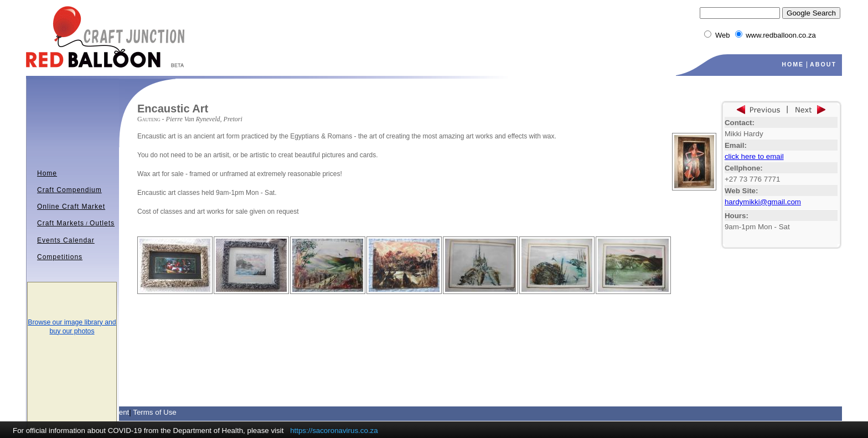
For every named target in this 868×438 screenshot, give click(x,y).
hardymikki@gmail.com (763, 202)
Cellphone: (744, 168)
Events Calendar (66, 240)
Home (47, 173)
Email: (736, 145)
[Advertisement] (267, 311)
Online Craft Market (71, 207)
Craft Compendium (69, 190)
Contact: (740, 123)
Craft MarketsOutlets (76, 223)
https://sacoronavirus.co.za (334, 431)
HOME (793, 64)
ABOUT (823, 64)
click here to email (754, 156)
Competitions (60, 257)
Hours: (737, 216)
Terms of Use (155, 412)
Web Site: (741, 191)
